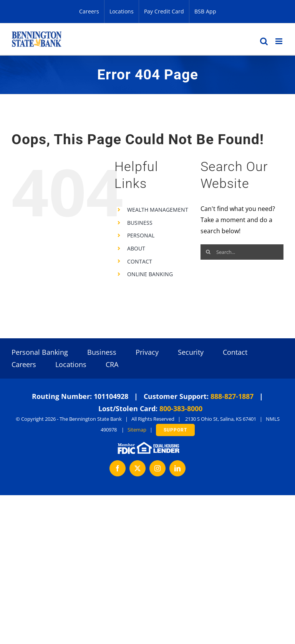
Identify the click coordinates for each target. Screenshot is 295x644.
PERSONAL (141, 235)
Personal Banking (40, 352)
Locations (71, 364)
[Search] (208, 252)
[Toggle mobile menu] (279, 41)
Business (102, 352)
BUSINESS (140, 223)
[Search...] (242, 252)
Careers (24, 364)
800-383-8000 (181, 408)
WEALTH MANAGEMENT (158, 210)
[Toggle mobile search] (264, 41)
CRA (112, 364)
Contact (235, 352)
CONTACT (140, 261)
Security (191, 352)
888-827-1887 (232, 396)
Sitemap (137, 430)
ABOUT (136, 248)
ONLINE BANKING (150, 274)
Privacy (147, 352)
